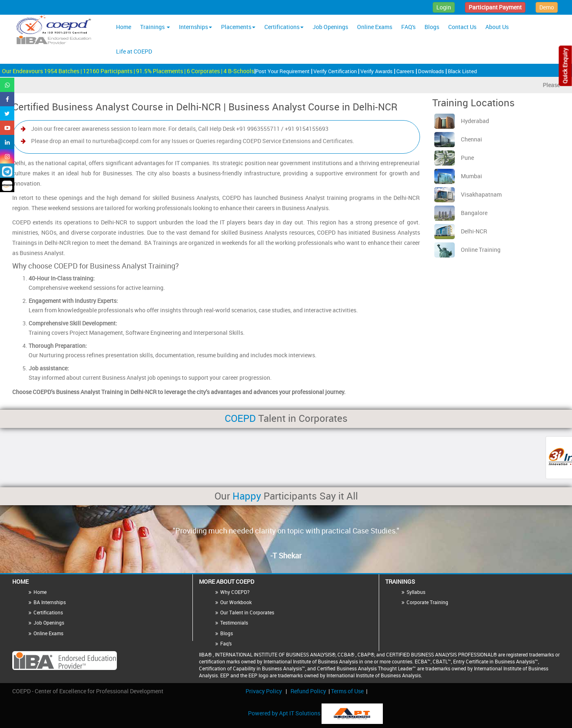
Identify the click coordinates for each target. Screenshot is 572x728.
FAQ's (408, 27)
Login (444, 7)
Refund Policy (308, 691)
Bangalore (461, 213)
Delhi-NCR (461, 231)
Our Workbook (236, 602)
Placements (238, 27)
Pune (454, 158)
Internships (196, 27)
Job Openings (330, 27)
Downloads (432, 71)
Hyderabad (462, 121)
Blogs (432, 27)
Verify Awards (377, 71)
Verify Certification (336, 71)
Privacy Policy (264, 691)
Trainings (155, 27)
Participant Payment (495, 7)
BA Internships (50, 602)
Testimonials (234, 623)
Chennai (458, 139)
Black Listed (462, 71)
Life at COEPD (134, 51)
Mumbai (458, 176)
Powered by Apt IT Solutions (285, 713)
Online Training (467, 250)
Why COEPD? (235, 592)
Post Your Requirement (283, 71)
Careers (406, 71)
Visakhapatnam (468, 194)
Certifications (284, 27)
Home (124, 27)
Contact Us (462, 27)
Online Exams (375, 27)
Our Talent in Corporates (247, 612)
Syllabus (416, 592)
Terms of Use (347, 691)
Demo (547, 7)
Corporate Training (427, 602)
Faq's (226, 643)
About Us (497, 27)
